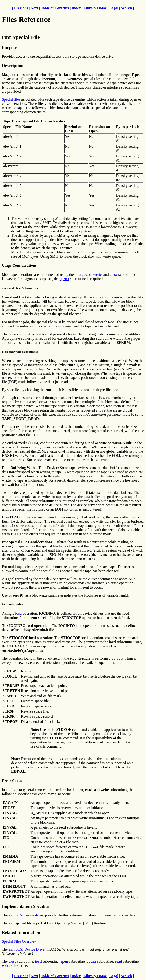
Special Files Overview (19, 941)
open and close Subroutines (20, 288)
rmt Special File (21, 37)
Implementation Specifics (25, 906)
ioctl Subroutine (12, 604)
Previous (21, 8)
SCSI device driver (26, 915)
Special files (11, 99)
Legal (114, 8)
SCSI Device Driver (27, 949)
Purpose (9, 48)
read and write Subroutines (20, 352)
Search (126, 8)
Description (13, 66)
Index (76, 8)
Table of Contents (55, 8)
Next (34, 8)
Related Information (21, 932)
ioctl (18, 613)
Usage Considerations (19, 265)
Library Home (95, 8)
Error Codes (12, 781)
